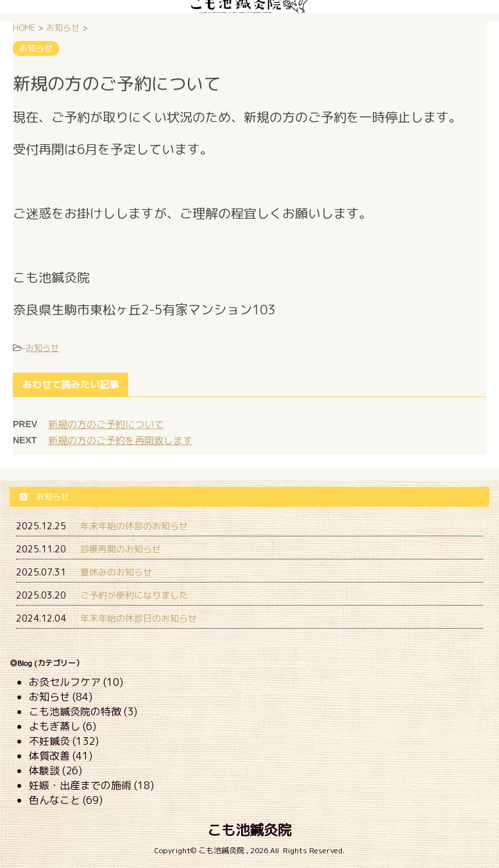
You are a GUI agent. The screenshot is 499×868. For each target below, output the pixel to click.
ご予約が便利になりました (134, 595)
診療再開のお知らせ (121, 549)
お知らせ (42, 348)
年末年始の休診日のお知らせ (139, 618)
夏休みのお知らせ (116, 572)
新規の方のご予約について (106, 424)
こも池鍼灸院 (249, 830)
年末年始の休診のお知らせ (134, 526)
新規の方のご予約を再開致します (120, 440)
